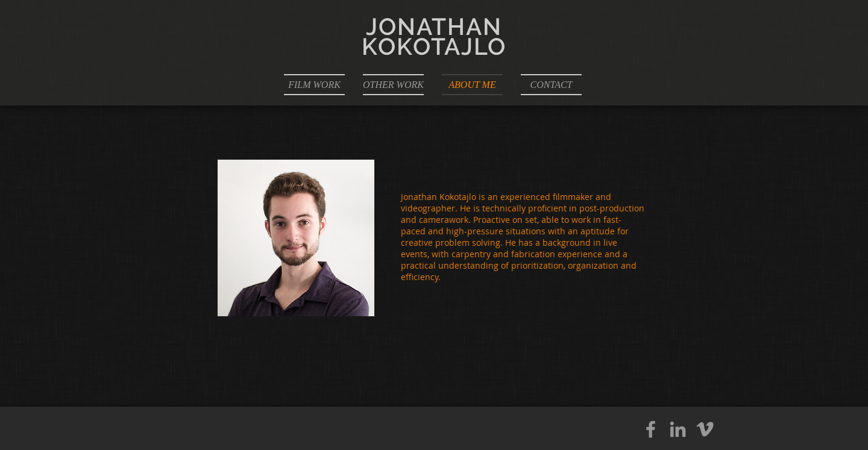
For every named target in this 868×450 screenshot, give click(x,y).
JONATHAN (434, 27)
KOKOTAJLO (434, 46)
